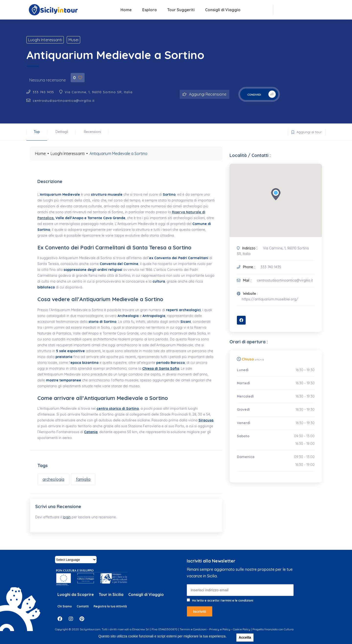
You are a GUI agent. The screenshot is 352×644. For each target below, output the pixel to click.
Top (37, 132)
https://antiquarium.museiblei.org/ (270, 299)
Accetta (245, 637)
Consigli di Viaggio (223, 10)
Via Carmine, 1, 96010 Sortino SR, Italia (99, 92)
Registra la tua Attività (110, 611)
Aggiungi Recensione (204, 94)
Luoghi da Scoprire (76, 599)
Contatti (83, 611)
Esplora (149, 10)
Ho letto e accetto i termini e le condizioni (223, 605)
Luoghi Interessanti (45, 40)
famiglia (83, 479)
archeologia (53, 479)
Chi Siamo (65, 611)
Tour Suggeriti (181, 10)
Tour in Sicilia (111, 599)
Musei (73, 40)
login (69, 520)
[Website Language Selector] (76, 564)
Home (126, 10)
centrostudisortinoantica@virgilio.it (64, 101)
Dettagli (62, 132)
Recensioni (92, 132)
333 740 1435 (43, 92)
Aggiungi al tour (305, 131)
